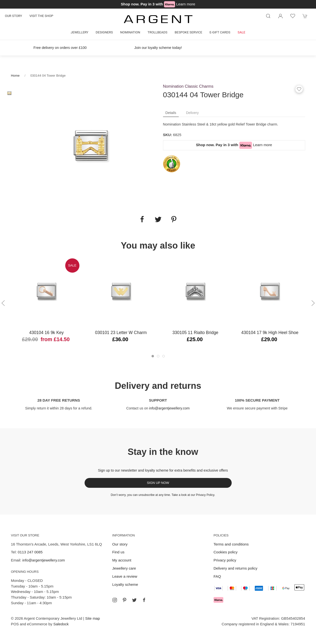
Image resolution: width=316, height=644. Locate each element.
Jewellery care (124, 568)
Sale (241, 32)
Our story (13, 16)
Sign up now (158, 483)
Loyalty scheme (125, 584)
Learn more (186, 4)
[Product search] (268, 16)
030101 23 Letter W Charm (121, 333)
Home (15, 76)
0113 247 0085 (30, 552)
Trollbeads (158, 32)
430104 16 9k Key (46, 333)
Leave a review (125, 576)
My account (122, 560)
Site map (93, 618)
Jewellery (79, 32)
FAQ (217, 576)
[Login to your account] (280, 16)
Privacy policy (225, 560)
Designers (104, 32)
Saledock (61, 624)
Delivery (192, 113)
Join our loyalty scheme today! (158, 48)
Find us (118, 552)
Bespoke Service (189, 32)
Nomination (130, 32)
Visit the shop (41, 16)
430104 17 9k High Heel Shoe (270, 333)
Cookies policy (226, 552)
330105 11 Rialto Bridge (195, 333)
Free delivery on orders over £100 (60, 48)
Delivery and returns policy (235, 568)
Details (171, 113)
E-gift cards (220, 32)
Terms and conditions (231, 544)
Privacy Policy (205, 495)
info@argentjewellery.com (169, 408)
